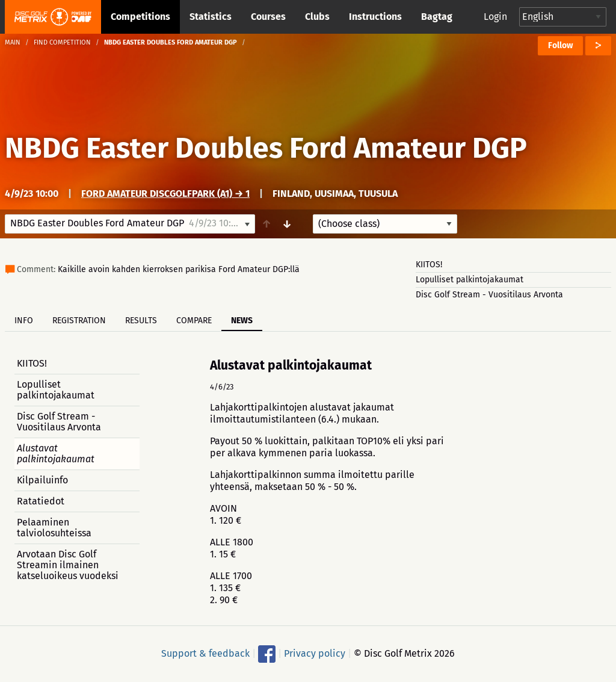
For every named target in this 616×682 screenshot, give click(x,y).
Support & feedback (205, 653)
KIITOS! (429, 265)
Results (141, 321)
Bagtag (437, 17)
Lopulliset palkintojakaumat (470, 280)
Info (24, 321)
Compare (194, 321)
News (242, 321)
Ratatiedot (41, 501)
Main (13, 42)
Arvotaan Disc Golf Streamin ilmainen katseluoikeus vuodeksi (68, 565)
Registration (79, 321)
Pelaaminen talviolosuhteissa (54, 528)
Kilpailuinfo (42, 480)
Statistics (211, 17)
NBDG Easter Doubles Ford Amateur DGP (266, 148)
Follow (560, 45)
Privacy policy (315, 653)
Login (495, 17)
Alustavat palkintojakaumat (56, 454)
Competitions (140, 17)
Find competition (62, 42)
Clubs (317, 17)
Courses (268, 17)
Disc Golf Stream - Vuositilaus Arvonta (489, 295)
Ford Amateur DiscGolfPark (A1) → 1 (165, 194)
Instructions (375, 17)
